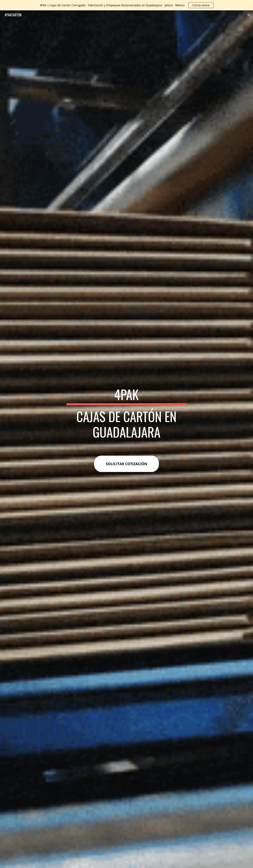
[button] (249, 15)
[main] (126, 416)
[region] (126, 5)
